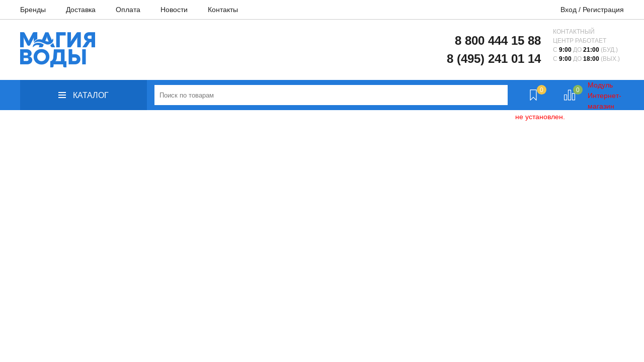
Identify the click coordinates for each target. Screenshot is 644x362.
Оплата (128, 10)
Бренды (33, 10)
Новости (174, 10)
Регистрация (603, 10)
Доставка (81, 10)
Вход (569, 10)
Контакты (223, 10)
